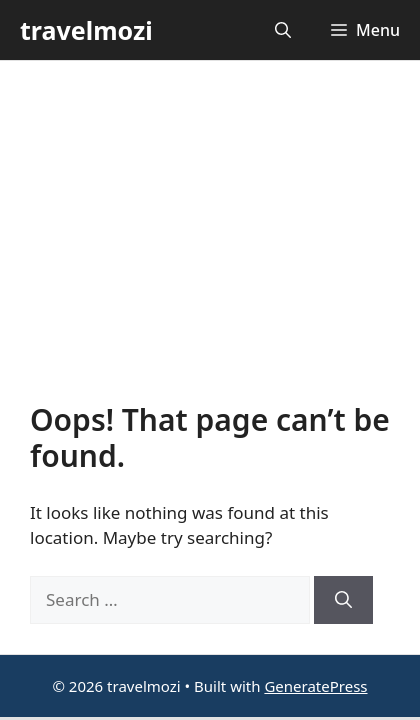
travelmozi (86, 30)
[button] (283, 30)
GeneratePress (315, 686)
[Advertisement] (210, 246)
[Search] (343, 600)
